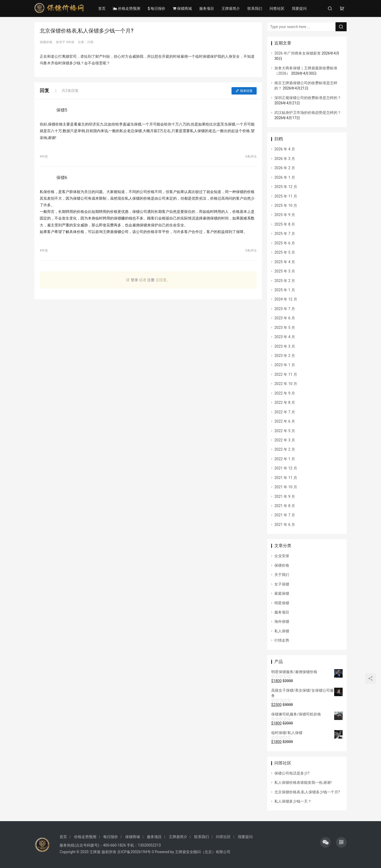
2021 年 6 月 (285, 525)
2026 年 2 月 (285, 168)
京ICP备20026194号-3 (135, 852)
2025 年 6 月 (285, 243)
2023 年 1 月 (285, 365)
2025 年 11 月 (286, 196)
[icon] (325, 842)
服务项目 (207, 8)
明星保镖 (282, 603)
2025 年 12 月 (286, 187)
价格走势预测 (127, 8)
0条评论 (251, 156)
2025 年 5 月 (285, 252)
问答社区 (278, 8)
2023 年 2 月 (285, 356)
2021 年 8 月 (285, 506)
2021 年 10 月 (286, 487)
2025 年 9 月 (285, 215)
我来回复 (244, 91)
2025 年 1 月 (285, 290)
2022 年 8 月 (285, 402)
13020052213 (149, 845)
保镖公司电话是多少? (292, 773)
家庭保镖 (282, 593)
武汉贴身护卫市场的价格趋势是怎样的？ (308, 113)
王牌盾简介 (232, 8)
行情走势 (282, 640)
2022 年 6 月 (285, 421)
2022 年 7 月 (285, 412)
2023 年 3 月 (285, 346)
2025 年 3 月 (285, 271)
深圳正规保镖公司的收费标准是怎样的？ (308, 98)
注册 (151, 280)
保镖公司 (121, 232)
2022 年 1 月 (285, 459)
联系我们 (256, 8)
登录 (134, 280)
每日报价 (157, 8)
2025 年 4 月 (285, 262)
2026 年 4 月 (285, 149)
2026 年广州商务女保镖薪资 (298, 53)
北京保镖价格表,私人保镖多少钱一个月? (307, 792)
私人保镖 (282, 631)
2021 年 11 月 (286, 478)
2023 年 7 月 (285, 309)
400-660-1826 (114, 845)
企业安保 (282, 556)
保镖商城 (183, 8)
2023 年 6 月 (285, 318)
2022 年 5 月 (285, 431)
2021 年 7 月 (285, 515)
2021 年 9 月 (285, 496)
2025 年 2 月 (285, 281)
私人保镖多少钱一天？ (293, 801)
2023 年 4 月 (285, 337)
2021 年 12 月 (286, 468)
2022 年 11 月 (286, 374)
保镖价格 (282, 565)
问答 (90, 42)
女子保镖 (282, 584)
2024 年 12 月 (286, 299)
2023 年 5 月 (285, 328)
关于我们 (282, 575)
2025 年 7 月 (285, 234)
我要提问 (300, 8)
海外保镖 (282, 621)
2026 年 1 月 (285, 177)
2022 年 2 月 (285, 449)
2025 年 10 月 (286, 205)
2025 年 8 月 (285, 224)
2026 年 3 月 (285, 159)
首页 (103, 8)
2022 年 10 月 (286, 384)
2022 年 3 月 (285, 440)
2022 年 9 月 (285, 393)
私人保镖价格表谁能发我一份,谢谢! (303, 782)
